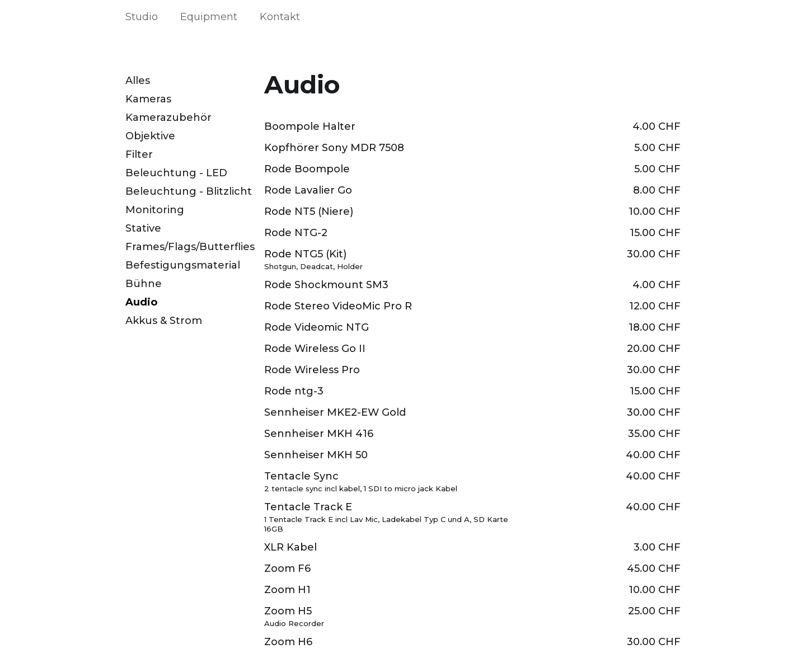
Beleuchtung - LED (176, 173)
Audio (141, 302)
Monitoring (155, 210)
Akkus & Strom (164, 321)
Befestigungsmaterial (183, 265)
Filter (139, 154)
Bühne (144, 284)
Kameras (148, 99)
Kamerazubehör (168, 118)
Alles (138, 81)
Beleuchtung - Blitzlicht (189, 191)
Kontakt (280, 17)
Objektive (150, 136)
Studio (142, 17)
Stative (143, 228)
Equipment (209, 17)
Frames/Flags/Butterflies (190, 247)
